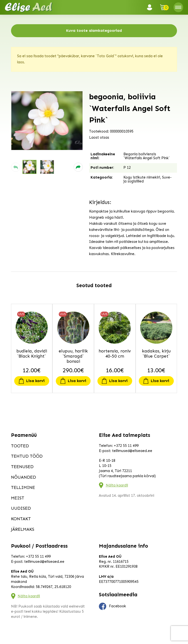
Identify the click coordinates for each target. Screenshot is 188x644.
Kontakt (21, 519)
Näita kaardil (117, 485)
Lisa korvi (35, 381)
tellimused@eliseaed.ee (132, 451)
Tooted (20, 446)
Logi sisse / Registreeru (151, 7)
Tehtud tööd (27, 456)
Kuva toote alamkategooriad (94, 30)
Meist (18, 498)
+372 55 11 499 (126, 446)
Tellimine (23, 487)
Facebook (113, 606)
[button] (16, 167)
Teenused (22, 467)
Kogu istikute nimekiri (142, 177)
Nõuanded (23, 477)
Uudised (21, 508)
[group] (47, 121)
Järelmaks (23, 529)
